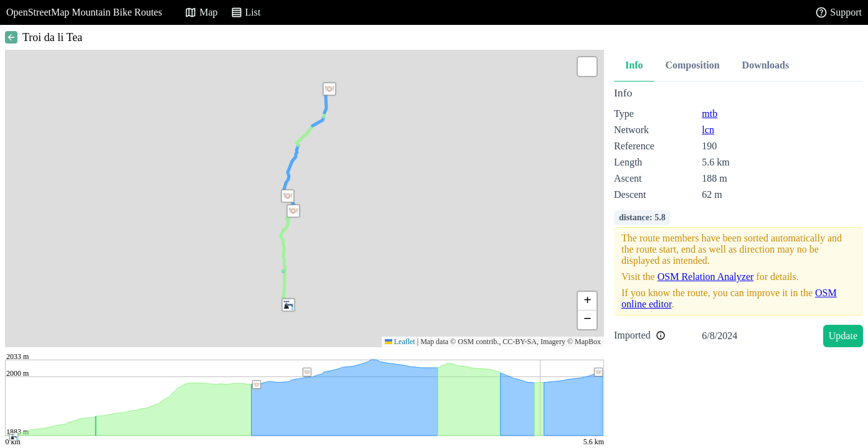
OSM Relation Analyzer (706, 277)
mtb (710, 114)
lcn (708, 130)
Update (843, 336)
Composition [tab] (692, 65)
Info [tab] (634, 65)
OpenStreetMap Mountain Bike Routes (84, 12)
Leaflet (400, 342)
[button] (293, 211)
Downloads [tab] (766, 65)
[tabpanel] (738, 219)
